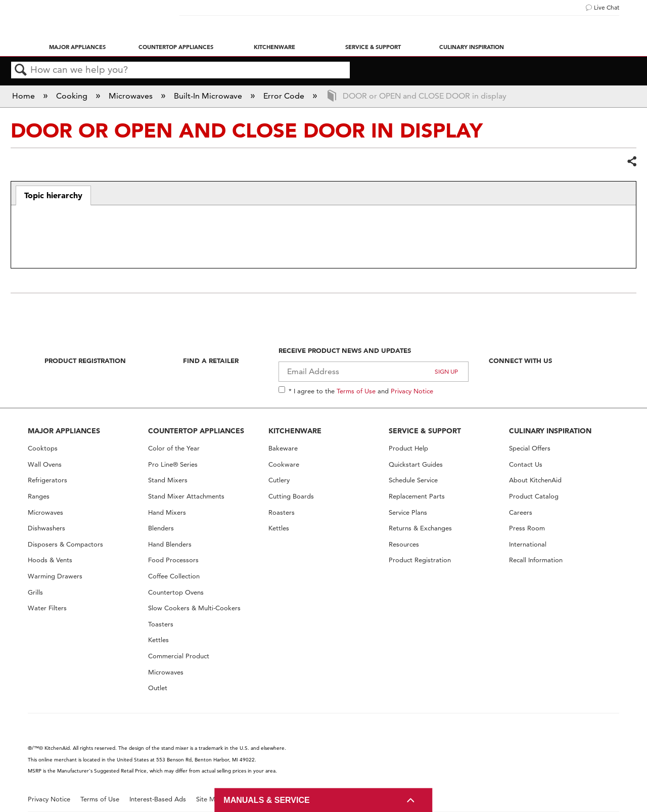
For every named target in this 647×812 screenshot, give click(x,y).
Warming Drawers (55, 576)
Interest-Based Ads (158, 799)
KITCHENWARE (295, 431)
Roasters (282, 512)
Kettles (158, 640)
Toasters (161, 624)
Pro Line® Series (173, 464)
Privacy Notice (412, 391)
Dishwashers (47, 528)
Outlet (158, 688)
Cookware (284, 464)
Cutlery (279, 480)
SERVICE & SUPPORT (425, 431)
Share (631, 162)
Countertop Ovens (176, 592)
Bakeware (283, 448)
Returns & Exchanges (420, 528)
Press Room (527, 528)
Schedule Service (413, 480)
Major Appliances (77, 47)
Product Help (408, 448)
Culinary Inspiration (472, 47)
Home (25, 96)
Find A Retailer (211, 360)
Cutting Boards (291, 496)
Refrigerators (48, 480)
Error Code (285, 96)
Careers (521, 512)
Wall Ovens (45, 464)
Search (21, 70)
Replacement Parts (417, 496)
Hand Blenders (170, 544)
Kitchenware (274, 47)
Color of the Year (174, 448)
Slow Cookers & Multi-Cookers (194, 608)
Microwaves (132, 96)
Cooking (73, 96)
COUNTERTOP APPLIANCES (196, 431)
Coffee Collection (174, 576)
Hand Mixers (167, 512)
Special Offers (530, 448)
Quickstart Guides (416, 464)
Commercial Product (179, 656)
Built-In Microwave (209, 96)
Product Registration (85, 360)
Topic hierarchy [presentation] (53, 195)
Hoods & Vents (50, 560)
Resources (404, 544)
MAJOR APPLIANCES (64, 431)
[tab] (53, 196)
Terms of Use (356, 391)
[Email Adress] (374, 372)
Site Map (210, 799)
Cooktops (43, 448)
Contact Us (526, 464)
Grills (35, 592)
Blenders (161, 528)
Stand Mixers (168, 480)
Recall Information (536, 560)
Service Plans (408, 512)
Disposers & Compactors (65, 544)
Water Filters (47, 608)
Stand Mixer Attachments (186, 496)
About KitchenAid (535, 480)
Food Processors (173, 560)
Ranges (39, 496)
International (528, 544)
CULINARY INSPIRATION (550, 431)
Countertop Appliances (176, 47)
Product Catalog (534, 496)
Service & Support (373, 47)
